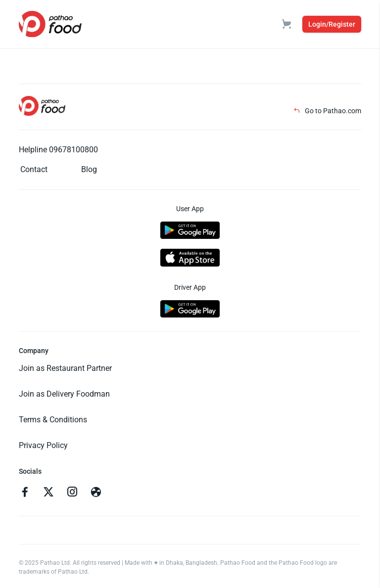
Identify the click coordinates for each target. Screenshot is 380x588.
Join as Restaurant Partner (65, 368)
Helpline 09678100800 (58, 150)
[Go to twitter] (48, 493)
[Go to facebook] (25, 493)
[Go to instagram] (72, 493)
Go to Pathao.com (327, 111)
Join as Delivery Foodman (64, 394)
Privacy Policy (43, 445)
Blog (89, 169)
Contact (34, 169)
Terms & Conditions (53, 420)
